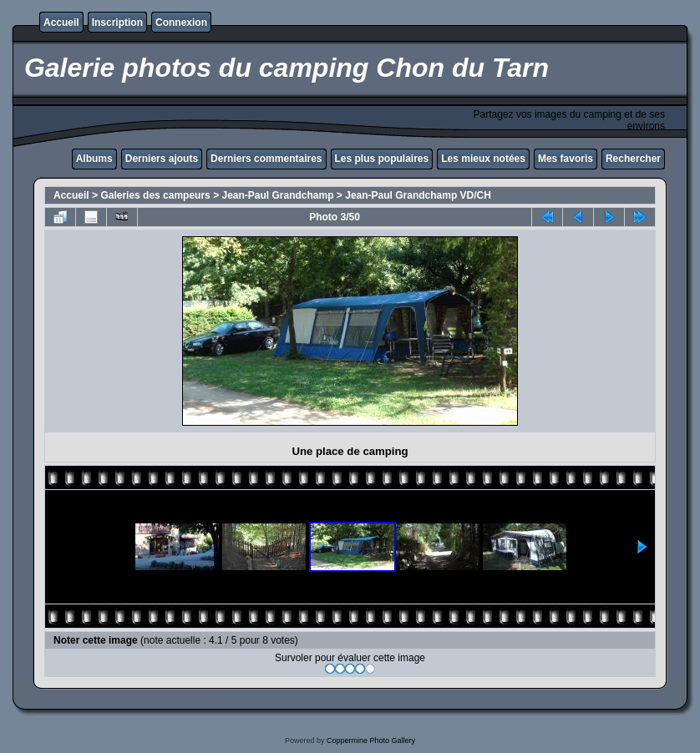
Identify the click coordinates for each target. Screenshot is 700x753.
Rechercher (633, 159)
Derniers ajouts (162, 159)
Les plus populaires (382, 159)
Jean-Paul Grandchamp (277, 195)
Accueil (61, 23)
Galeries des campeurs (155, 195)
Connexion (181, 23)
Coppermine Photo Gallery (371, 740)
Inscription (117, 23)
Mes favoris (566, 159)
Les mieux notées (483, 159)
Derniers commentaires (266, 159)
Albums (94, 159)
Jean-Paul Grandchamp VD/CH (418, 195)
